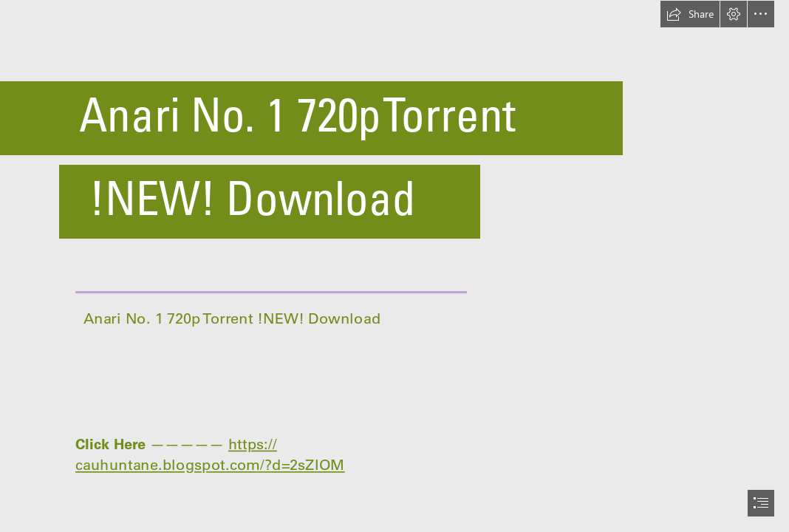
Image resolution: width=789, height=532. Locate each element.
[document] (394, 266)
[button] (690, 14)
